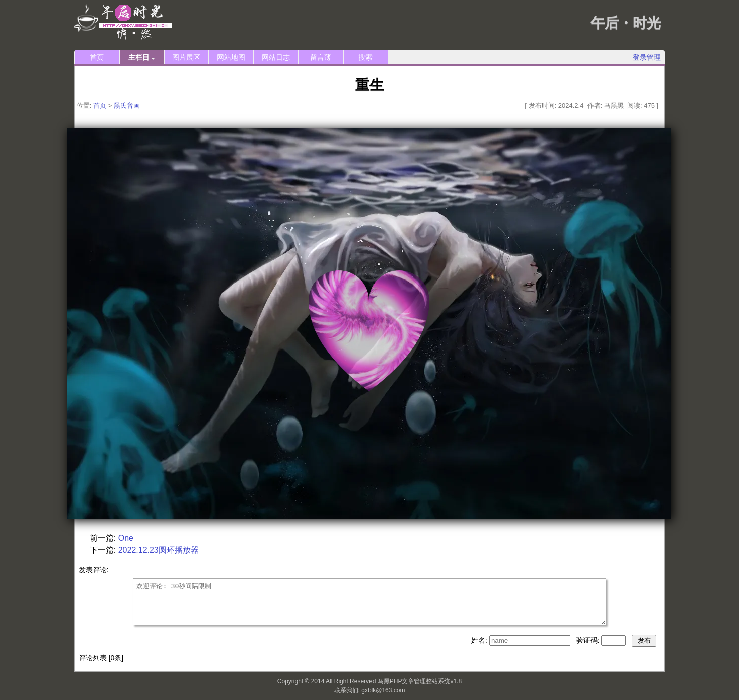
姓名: (480, 640)
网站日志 (276, 57)
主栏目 (142, 58)
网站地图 (231, 57)
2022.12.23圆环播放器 (159, 550)
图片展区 (186, 57)
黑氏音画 (127, 106)
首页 (97, 57)
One (126, 538)
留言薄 (321, 57)
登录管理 (647, 57)
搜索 (365, 57)
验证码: (589, 640)
